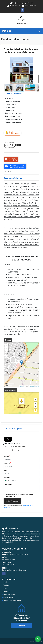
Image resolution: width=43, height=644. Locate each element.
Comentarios (8, 484)
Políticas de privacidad (12, 600)
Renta (6, 588)
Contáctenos (8, 597)
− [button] (7, 349)
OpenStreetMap (34, 386)
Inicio (6, 582)
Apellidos (7, 463)
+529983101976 (15, 6)
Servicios (7, 591)
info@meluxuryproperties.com (14, 570)
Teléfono (7, 477)
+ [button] (7, 346)
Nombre (7, 456)
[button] (37, 59)
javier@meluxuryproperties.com (18, 450)
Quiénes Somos (9, 594)
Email (6, 470)
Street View (13, 133)
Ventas (6, 585)
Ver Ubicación (20, 406)
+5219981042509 (31, 6)
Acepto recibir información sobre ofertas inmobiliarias (20, 495)
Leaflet (22, 386)
